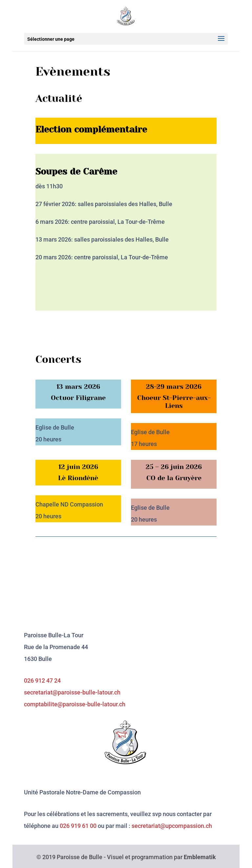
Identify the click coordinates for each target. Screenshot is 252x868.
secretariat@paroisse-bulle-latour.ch (72, 692)
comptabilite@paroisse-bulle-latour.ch (75, 704)
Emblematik (200, 857)
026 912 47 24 (42, 680)
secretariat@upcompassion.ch (172, 826)
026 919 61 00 (78, 826)
